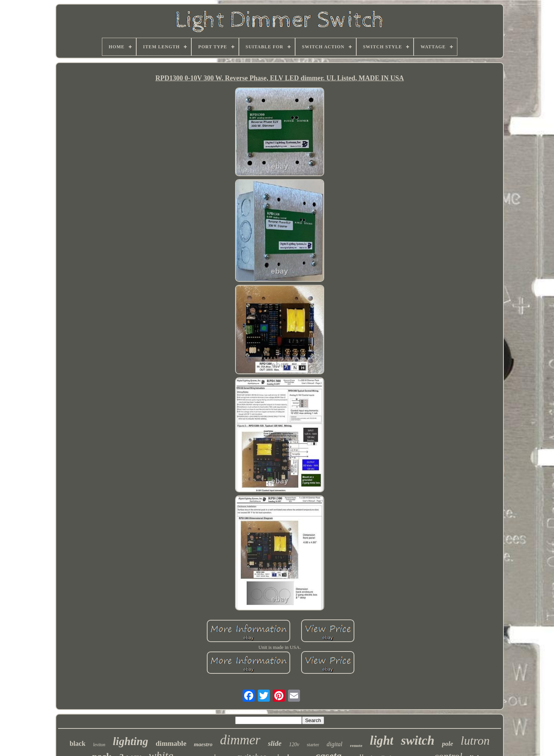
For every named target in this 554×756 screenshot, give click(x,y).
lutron (475, 741)
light (382, 741)
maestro (203, 744)
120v (294, 744)
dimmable (171, 743)
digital (335, 744)
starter (313, 744)
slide (275, 743)
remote (356, 745)
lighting (131, 741)
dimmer (240, 740)
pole (447, 744)
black (77, 744)
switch (418, 740)
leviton (99, 745)
